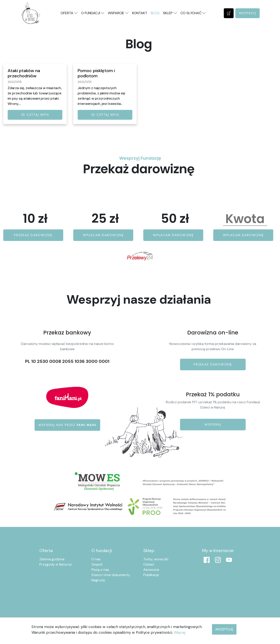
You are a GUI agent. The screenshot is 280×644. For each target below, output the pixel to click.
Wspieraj (213, 424)
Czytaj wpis (35, 115)
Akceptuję (224, 629)
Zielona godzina (52, 559)
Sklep (149, 551)
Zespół (97, 564)
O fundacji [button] (93, 13)
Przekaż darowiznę (33, 235)
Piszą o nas (100, 570)
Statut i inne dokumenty (111, 575)
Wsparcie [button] (118, 13)
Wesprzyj (248, 13)
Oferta (46, 551)
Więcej (180, 632)
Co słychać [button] (193, 13)
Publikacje (151, 575)
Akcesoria (151, 570)
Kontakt (140, 13)
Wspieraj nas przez (67, 425)
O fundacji (102, 551)
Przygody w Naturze (56, 564)
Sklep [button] (170, 13)
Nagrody (98, 580)
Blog (155, 13)
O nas (96, 559)
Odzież (149, 564)
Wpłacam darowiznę (103, 235)
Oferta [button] (69, 13)
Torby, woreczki (156, 559)
